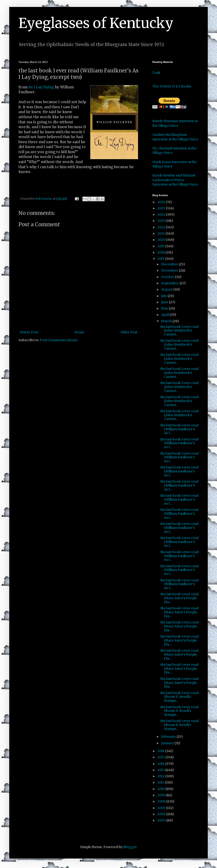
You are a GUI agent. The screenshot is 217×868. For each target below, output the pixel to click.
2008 (162, 801)
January (168, 743)
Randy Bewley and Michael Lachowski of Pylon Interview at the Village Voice (175, 180)
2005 (162, 820)
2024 (162, 214)
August (167, 289)
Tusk (156, 73)
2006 (162, 814)
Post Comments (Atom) (59, 340)
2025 (162, 208)
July (164, 296)
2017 (161, 259)
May (165, 308)
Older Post (129, 332)
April (165, 315)
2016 (161, 751)
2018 (161, 252)
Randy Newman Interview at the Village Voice (175, 123)
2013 (161, 770)
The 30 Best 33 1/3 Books (172, 86)
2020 (162, 240)
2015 (161, 757)
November (170, 270)
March (167, 321)
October (168, 277)
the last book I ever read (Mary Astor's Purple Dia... (179, 598)
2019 (161, 246)
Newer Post (29, 332)
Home (79, 332)
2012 (161, 776)
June (165, 302)
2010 (161, 789)
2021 (161, 233)
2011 (161, 782)
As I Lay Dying (41, 87)
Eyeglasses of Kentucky (96, 23)
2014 (161, 764)
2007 (162, 808)
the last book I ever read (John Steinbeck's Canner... (179, 331)
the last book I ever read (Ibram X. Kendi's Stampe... (179, 697)
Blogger (130, 847)
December (170, 264)
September (170, 283)
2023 (161, 221)
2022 (162, 227)
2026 (162, 202)
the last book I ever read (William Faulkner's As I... (179, 429)
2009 (162, 795)
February (169, 737)
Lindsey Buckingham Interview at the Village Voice (175, 137)
